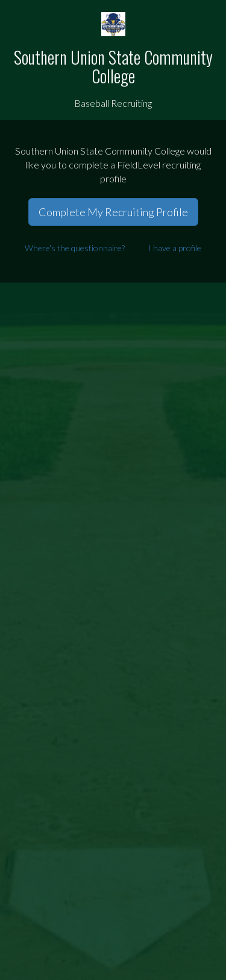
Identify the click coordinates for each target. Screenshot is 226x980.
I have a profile (175, 248)
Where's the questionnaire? (75, 248)
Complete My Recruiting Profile (113, 212)
